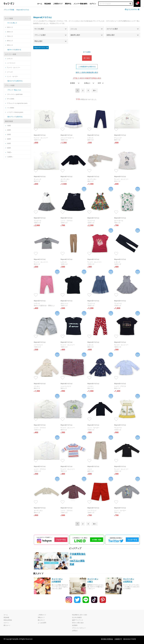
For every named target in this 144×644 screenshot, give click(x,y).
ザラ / (10, 99)
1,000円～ (10, 157)
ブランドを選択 (40, 35)
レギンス (9, 59)
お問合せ (75, 631)
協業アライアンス (78, 620)
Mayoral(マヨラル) (23, 10)
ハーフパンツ (10, 63)
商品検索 (6, 617)
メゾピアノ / (14, 112)
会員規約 (75, 625)
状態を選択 (111, 35)
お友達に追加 (97, 540)
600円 (9, 148)
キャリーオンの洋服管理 (57, 580)
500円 (9, 143)
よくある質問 (42, 623)
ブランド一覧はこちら (14, 90)
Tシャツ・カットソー (13, 67)
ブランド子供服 (9, 10)
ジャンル (74, 29)
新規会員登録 (8, 620)
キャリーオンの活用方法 (129, 580)
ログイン (6, 623)
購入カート (7, 625)
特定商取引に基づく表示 (80, 615)
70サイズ (9, 36)
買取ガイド (41, 617)
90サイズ (9, 45)
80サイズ (9, 41)
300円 (9, 134)
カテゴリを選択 (112, 29)
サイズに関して (12, 23)
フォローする (61, 540)
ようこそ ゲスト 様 (132, 9)
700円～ (10, 152)
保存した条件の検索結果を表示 (87, 72)
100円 (9, 126)
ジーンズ (9, 72)
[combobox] (74, 83)
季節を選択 (38, 41)
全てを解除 (87, 52)
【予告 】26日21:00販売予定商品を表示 (87, 78)
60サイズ (9, 32)
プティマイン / (14, 94)
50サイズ (9, 27)
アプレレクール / (16, 103)
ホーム (6, 615)
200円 (9, 130)
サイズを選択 (39, 29)
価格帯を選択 (75, 35)
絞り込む (87, 58)
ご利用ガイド (42, 615)
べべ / (10, 108)
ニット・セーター (12, 76)
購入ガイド (41, 620)
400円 (9, 139)
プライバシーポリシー (79, 628)
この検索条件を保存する (87, 67)
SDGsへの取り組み (78, 623)
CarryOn (15, 639)
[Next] (95, 90)
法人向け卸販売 (77, 617)
